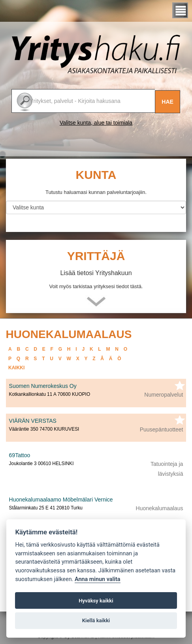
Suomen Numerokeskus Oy (43, 386)
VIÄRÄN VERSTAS (33, 421)
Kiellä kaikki (96, 620)
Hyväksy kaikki (96, 601)
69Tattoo (20, 455)
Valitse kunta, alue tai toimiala (96, 123)
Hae (168, 102)
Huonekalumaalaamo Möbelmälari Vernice (61, 500)
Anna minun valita (98, 579)
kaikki (16, 368)
